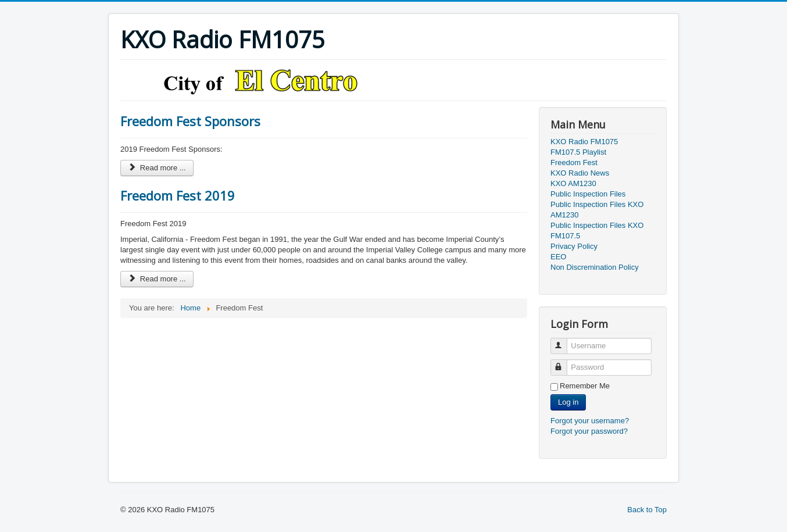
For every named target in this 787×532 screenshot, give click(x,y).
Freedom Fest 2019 (178, 195)
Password (564, 363)
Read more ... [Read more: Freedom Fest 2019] (157, 279)
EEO (558, 257)
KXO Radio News (580, 173)
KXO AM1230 (573, 183)
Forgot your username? (590, 421)
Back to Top (647, 510)
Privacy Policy (574, 246)
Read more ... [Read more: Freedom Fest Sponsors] (157, 168)
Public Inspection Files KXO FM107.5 (597, 231)
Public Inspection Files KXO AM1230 (597, 210)
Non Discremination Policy (595, 267)
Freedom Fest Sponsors (190, 121)
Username (564, 341)
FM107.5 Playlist (578, 152)
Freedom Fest (574, 163)
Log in (568, 402)
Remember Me (585, 386)
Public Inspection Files (588, 194)
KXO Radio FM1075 (584, 142)
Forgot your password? (589, 431)
